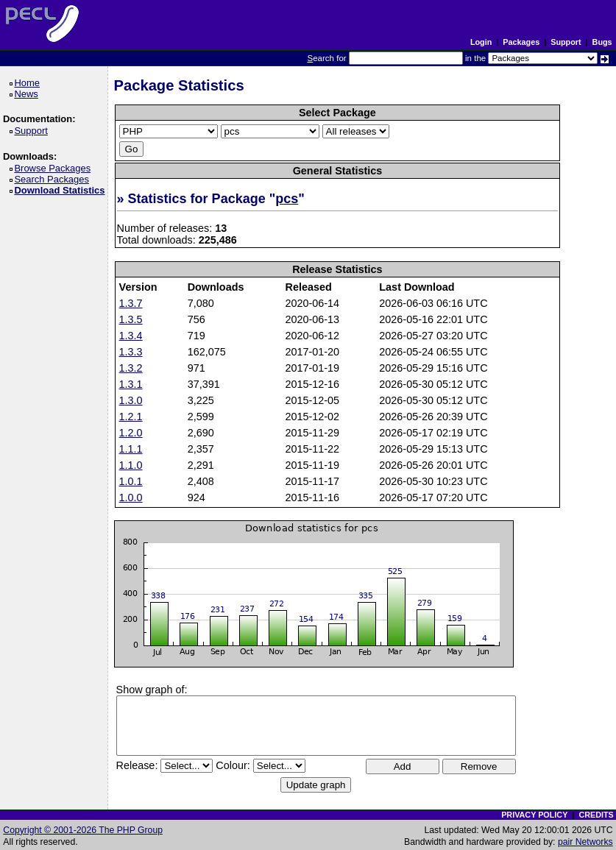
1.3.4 (131, 336)
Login (481, 42)
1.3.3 (131, 352)
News (28, 94)
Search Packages (54, 179)
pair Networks (585, 842)
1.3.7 (131, 303)
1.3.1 (131, 384)
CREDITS (596, 815)
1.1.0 (131, 465)
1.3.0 (131, 400)
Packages (521, 42)
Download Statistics (62, 190)
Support (566, 42)
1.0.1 (131, 481)
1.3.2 (131, 368)
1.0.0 (131, 497)
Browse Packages (55, 168)
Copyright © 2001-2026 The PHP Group (83, 830)
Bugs (602, 42)
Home (29, 83)
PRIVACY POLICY (534, 815)
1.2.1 (131, 417)
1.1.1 (131, 449)
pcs (287, 199)
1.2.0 (131, 433)
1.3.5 (131, 319)
